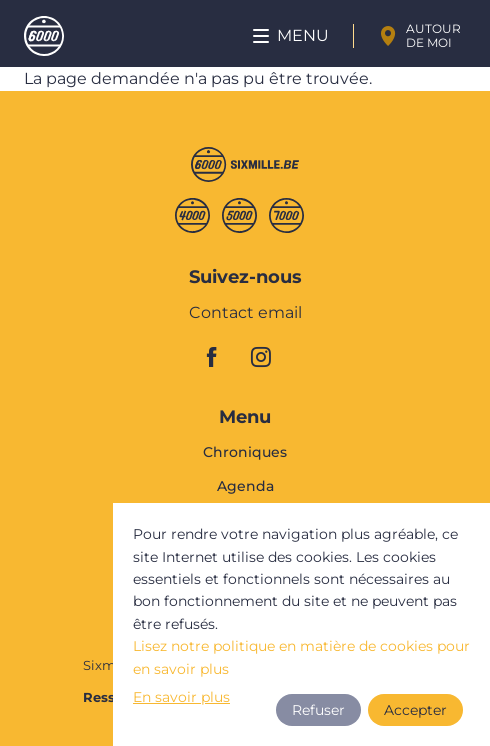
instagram (267, 357)
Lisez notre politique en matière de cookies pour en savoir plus (301, 657)
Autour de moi (433, 35)
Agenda (245, 486)
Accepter (415, 710)
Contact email (245, 313)
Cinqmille (239, 215)
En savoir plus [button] (182, 697)
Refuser (317, 710)
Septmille (286, 215)
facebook (223, 357)
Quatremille (192, 215)
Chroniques (245, 453)
